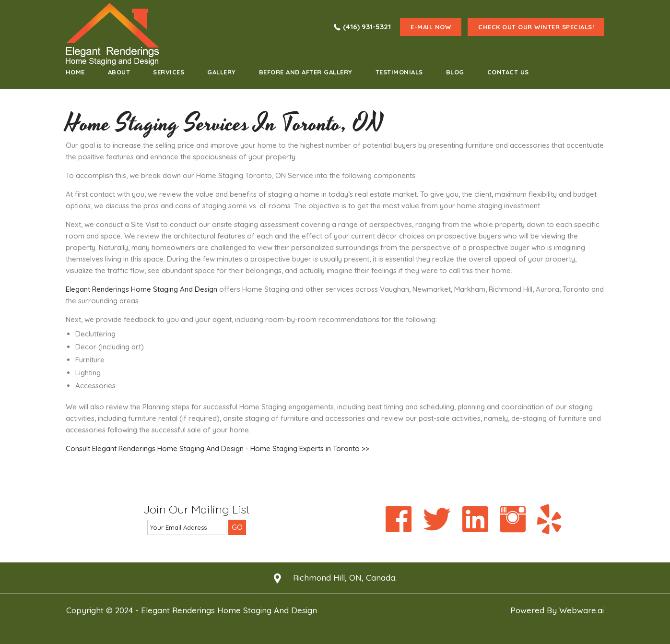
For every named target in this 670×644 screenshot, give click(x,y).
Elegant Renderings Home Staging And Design (141, 289)
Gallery (222, 72)
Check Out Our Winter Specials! (536, 27)
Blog (455, 72)
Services (169, 72)
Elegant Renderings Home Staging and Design (229, 610)
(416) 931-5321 (367, 27)
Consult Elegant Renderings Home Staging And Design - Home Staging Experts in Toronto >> (217, 448)
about (119, 72)
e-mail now (431, 27)
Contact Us (508, 72)
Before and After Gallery (306, 72)
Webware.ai (582, 610)
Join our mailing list (197, 510)
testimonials (399, 72)
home (75, 72)
